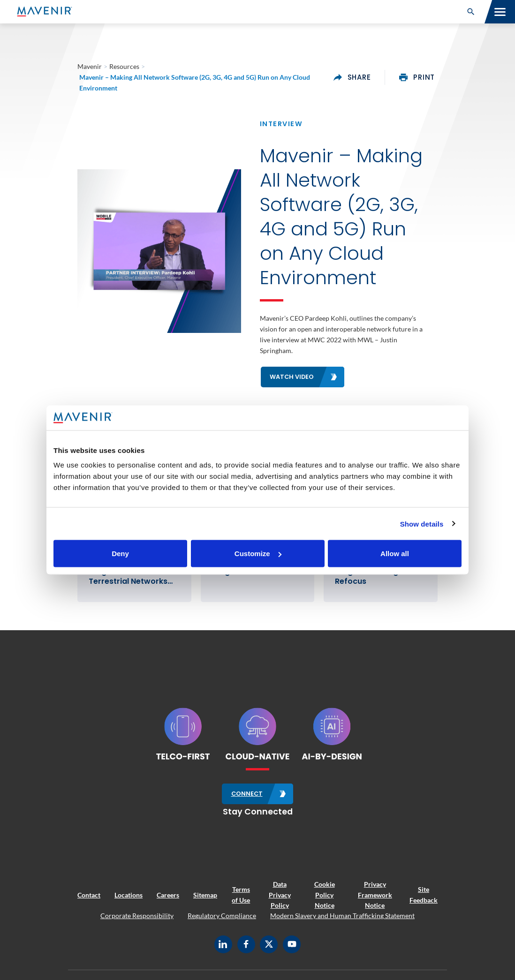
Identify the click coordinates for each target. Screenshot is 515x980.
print (417, 77)
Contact (89, 895)
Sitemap (205, 895)
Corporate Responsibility (137, 916)
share (352, 77)
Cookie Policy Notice (325, 895)
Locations (129, 895)
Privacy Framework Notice (375, 895)
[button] (471, 12)
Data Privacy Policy (280, 895)
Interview (281, 124)
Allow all (395, 554)
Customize (258, 554)
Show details (422, 524)
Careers (168, 895)
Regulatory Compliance (222, 916)
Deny (120, 554)
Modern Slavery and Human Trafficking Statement (342, 916)
